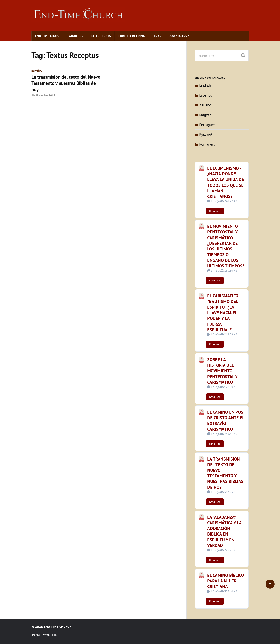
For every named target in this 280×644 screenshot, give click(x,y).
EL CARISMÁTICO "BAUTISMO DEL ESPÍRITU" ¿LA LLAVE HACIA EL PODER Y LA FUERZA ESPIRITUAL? (223, 313)
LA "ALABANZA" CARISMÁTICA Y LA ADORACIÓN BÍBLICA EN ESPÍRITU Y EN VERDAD (224, 531)
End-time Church (48, 36)
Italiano (205, 105)
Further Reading (132, 36)
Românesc (207, 144)
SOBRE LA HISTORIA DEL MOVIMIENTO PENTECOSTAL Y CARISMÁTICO (222, 371)
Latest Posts (101, 36)
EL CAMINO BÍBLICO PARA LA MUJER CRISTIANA (226, 581)
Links (157, 36)
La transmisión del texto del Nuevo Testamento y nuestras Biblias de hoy (66, 83)
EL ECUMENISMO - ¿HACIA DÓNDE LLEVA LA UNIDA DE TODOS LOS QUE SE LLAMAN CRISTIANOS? (226, 182)
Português (207, 125)
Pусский (206, 134)
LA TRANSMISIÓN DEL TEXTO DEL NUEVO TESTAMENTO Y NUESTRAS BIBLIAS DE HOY (225, 473)
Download (215, 211)
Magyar (205, 115)
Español (37, 71)
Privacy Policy (50, 635)
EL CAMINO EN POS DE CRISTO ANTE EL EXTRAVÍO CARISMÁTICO (226, 421)
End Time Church (58, 627)
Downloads (178, 36)
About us (76, 36)
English (205, 85)
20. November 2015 (43, 95)
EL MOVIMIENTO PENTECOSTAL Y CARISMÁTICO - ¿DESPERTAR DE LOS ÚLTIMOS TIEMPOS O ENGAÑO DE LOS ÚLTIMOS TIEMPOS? (226, 246)
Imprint (36, 635)
